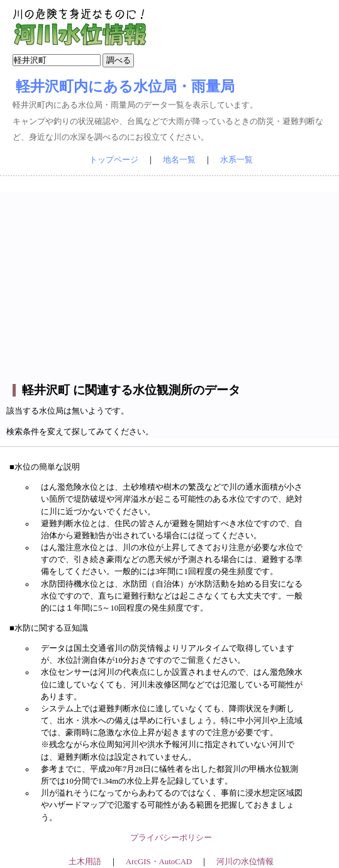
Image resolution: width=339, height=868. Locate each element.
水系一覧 (236, 160)
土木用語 (85, 862)
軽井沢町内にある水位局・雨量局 (125, 86)
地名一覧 (179, 160)
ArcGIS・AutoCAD (159, 862)
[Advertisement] (171, 280)
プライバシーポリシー (171, 838)
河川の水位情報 (245, 862)
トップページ (114, 160)
